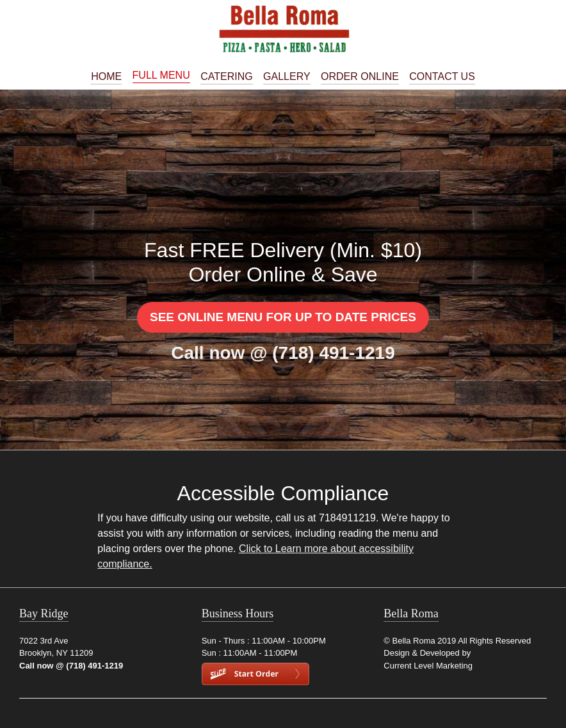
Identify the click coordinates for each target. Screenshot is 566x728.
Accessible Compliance (283, 493)
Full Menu (161, 75)
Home (106, 77)
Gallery (287, 77)
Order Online (360, 77)
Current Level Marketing (428, 666)
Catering (226, 77)
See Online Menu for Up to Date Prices (283, 317)
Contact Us (442, 77)
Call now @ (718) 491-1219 (283, 353)
